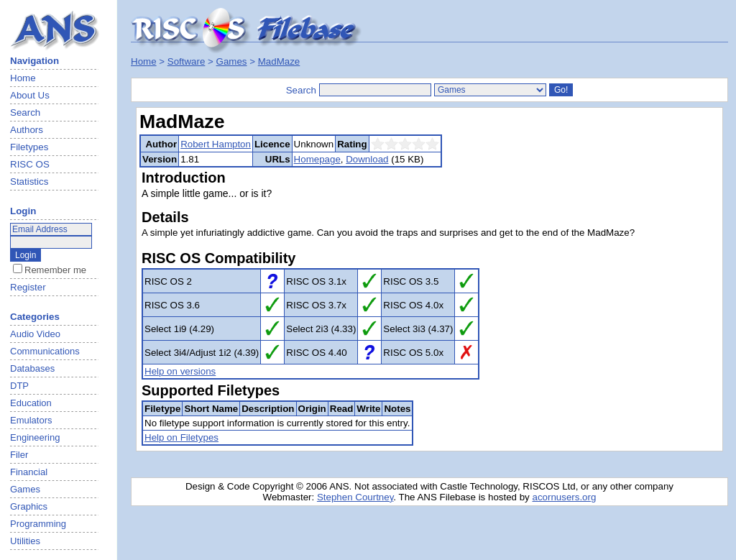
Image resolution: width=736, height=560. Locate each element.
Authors (27, 130)
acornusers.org (564, 497)
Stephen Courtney (355, 497)
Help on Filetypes (181, 437)
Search (25, 113)
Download (367, 159)
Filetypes (29, 147)
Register (28, 287)
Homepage (317, 159)
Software (187, 61)
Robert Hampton (216, 144)
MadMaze (279, 61)
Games (232, 61)
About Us (30, 95)
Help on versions (180, 371)
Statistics (29, 182)
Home (23, 78)
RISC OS (30, 164)
